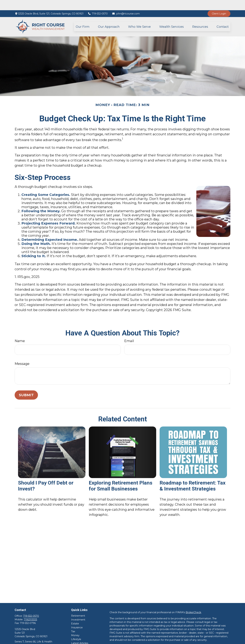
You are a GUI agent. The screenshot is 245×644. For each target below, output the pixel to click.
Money (75, 625)
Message (22, 353)
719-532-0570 (98, 3)
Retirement (78, 606)
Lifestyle (76, 629)
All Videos (77, 637)
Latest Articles (80, 633)
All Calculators (79, 641)
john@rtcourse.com (126, 3)
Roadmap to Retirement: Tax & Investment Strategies (193, 476)
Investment (78, 609)
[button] (83, 16)
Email (129, 331)
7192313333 (30, 609)
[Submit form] (26, 385)
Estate (75, 613)
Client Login (219, 3)
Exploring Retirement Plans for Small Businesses (121, 476)
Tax (73, 621)
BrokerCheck (193, 602)
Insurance (77, 617)
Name (20, 331)
